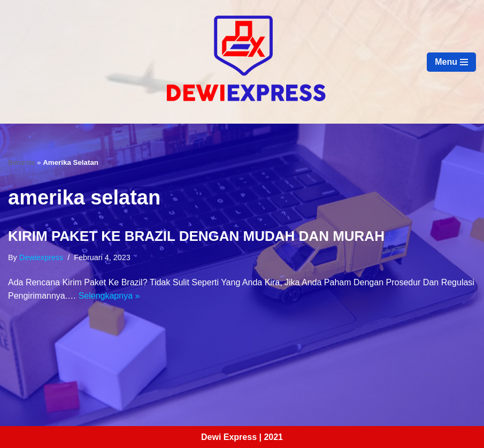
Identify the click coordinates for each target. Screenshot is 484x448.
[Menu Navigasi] (451, 62)
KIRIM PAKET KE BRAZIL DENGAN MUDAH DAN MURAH (196, 236)
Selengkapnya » (109, 296)
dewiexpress (41, 257)
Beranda (21, 162)
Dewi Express (229, 437)
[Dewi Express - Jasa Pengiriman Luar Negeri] (242, 62)
